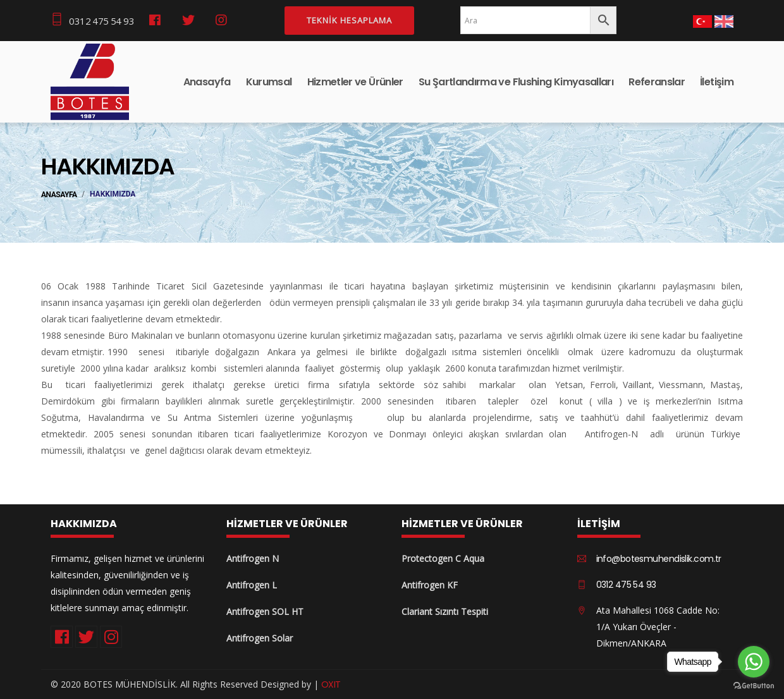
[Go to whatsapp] (754, 662)
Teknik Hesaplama (349, 20)
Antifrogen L (252, 585)
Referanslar (657, 82)
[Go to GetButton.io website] (754, 686)
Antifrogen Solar (260, 638)
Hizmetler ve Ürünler (355, 82)
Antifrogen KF (430, 585)
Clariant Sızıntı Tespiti (445, 611)
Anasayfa (207, 82)
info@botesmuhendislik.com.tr (659, 559)
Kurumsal (269, 82)
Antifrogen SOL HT (265, 611)
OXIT (331, 684)
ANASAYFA (59, 195)
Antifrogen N (253, 558)
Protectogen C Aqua (443, 558)
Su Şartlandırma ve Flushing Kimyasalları (516, 82)
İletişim (717, 82)
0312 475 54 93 (92, 20)
